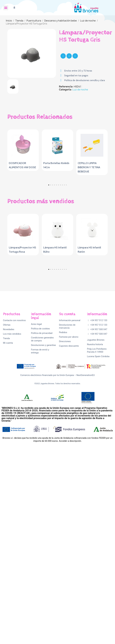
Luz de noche (80, 90)
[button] (14, 8)
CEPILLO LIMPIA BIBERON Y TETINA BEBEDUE (89, 167)
